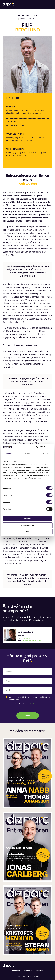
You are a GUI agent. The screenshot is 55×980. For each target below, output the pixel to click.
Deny (27, 531)
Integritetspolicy (34, 704)
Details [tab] (28, 453)
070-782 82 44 (27, 638)
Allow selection (27, 525)
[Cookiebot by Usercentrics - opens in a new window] (36, 447)
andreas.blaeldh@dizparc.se (32, 640)
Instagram (28, 971)
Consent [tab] (10, 453)
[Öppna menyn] (51, 4)
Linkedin (40, 971)
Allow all (27, 519)
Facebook (16, 971)
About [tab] (45, 453)
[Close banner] (52, 447)
